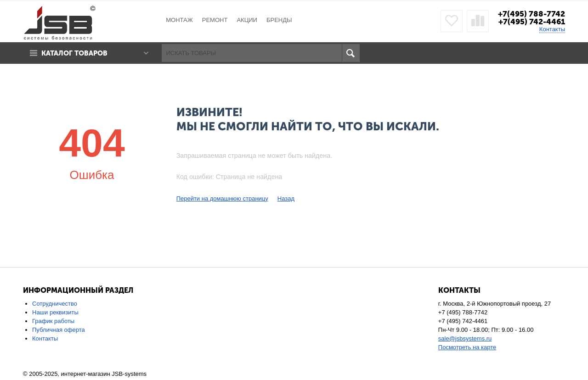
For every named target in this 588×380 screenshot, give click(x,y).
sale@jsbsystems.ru (465, 338)
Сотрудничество (55, 304)
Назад (286, 198)
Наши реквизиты (55, 312)
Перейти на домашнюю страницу (222, 198)
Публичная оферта (59, 330)
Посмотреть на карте (467, 347)
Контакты (552, 29)
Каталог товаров (75, 53)
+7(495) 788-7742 (531, 14)
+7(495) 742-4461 (532, 22)
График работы (53, 321)
